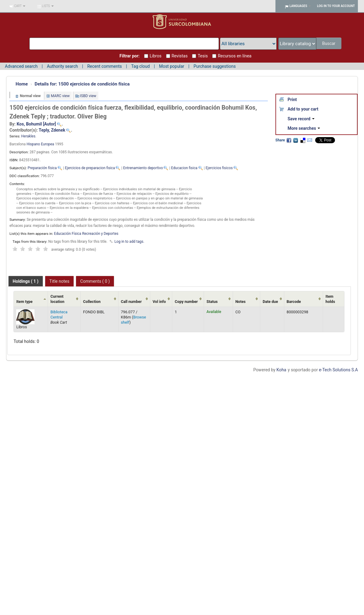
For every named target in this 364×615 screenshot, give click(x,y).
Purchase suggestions (215, 66)
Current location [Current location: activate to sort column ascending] (57, 299)
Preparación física (42, 168)
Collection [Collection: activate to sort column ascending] (92, 302)
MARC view (60, 96)
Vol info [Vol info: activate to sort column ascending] (159, 302)
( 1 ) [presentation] (26, 281)
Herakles (28, 136)
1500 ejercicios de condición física (82, 84)
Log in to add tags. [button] (129, 242)
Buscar (329, 43)
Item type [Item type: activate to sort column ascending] (24, 302)
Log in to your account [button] (336, 6)
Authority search (62, 66)
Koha (281, 370)
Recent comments (105, 66)
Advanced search (21, 66)
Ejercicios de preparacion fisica (90, 168)
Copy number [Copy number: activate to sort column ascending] (186, 302)
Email (310, 140)
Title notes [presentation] (60, 281)
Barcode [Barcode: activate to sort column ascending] (294, 302)
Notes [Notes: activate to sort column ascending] (241, 302)
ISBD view (88, 96)
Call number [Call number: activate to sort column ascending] (131, 302)
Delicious (303, 140)
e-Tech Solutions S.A (338, 370)
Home (22, 84)
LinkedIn (296, 140)
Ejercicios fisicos (219, 168)
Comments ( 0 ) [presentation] (95, 281)
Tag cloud (140, 66)
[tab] (26, 281)
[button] (17, 6)
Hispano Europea (40, 144)
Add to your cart (303, 109)
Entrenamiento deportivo (143, 168)
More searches (304, 128)
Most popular (172, 66)
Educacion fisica (184, 168)
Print (292, 100)
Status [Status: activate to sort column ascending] (212, 302)
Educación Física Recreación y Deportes (86, 234)
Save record (301, 119)
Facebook (289, 140)
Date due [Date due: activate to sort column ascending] (270, 302)
